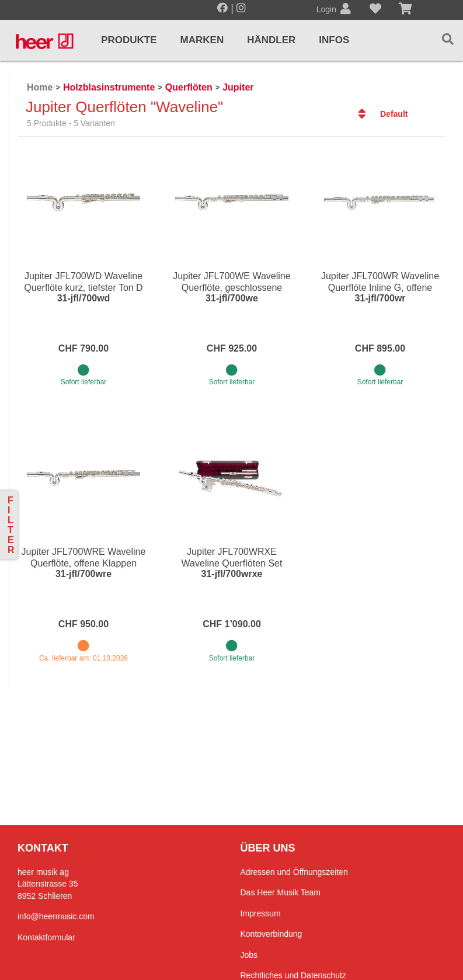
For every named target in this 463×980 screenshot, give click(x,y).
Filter (11, 525)
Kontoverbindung (271, 934)
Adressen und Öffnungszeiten (294, 872)
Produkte (129, 40)
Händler (271, 40)
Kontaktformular (46, 937)
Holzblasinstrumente (109, 87)
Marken (202, 40)
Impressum (261, 913)
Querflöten (189, 87)
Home (40, 87)
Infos (334, 40)
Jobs (249, 955)
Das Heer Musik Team (281, 892)
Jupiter (238, 87)
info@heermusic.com (56, 916)
